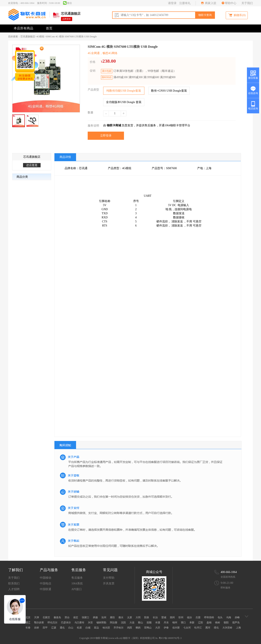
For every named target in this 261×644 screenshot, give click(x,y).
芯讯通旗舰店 (28, 37)
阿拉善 (114, 623)
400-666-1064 (229, 572)
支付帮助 (109, 578)
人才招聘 (14, 589)
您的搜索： (14, 37)
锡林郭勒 (101, 623)
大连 (132, 623)
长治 (155, 617)
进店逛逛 (32, 165)
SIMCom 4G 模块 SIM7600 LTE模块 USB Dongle (71, 37)
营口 (183, 623)
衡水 (121, 617)
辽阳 (200, 623)
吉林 (36, 628)
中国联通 (45, 589)
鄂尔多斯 (39, 623)
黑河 (208, 628)
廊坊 (112, 617)
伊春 (166, 628)
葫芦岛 (236, 623)
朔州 (172, 617)
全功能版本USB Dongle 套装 (124, 102)
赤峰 (237, 617)
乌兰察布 (79, 623)
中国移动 (45, 578)
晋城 (164, 617)
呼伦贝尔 (52, 623)
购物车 (237, 15)
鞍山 (140, 623)
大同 (138, 617)
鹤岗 (138, 628)
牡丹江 (198, 628)
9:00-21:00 (227, 583)
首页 (49, 28)
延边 (96, 628)
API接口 (77, 589)
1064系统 (77, 583)
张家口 (85, 617)
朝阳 (226, 623)
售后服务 (77, 578)
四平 (45, 628)
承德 (95, 617)
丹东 (166, 623)
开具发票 (109, 583)
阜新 (192, 623)
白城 (88, 628)
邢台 (67, 617)
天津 (36, 617)
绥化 (216, 628)
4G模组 (40, 37)
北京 (28, 617)
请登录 (172, 3)
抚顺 (149, 623)
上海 (238, 628)
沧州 (104, 617)
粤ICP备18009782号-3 (170, 638)
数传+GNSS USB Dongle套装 (169, 91)
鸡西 (129, 628)
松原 (79, 628)
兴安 (90, 623)
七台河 (187, 628)
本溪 (158, 623)
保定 (76, 617)
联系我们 (14, 583)
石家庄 (46, 617)
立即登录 (106, 136)
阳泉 (147, 617)
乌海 (229, 617)
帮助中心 (231, 3)
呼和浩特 (209, 617)
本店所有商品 (23, 28)
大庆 (158, 628)
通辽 (28, 623)
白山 (71, 628)
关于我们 (247, 3)
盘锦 (209, 623)
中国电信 (45, 583)
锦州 (175, 623)
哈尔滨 (106, 628)
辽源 (54, 628)
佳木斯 (176, 628)
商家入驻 (210, 3)
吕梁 (198, 617)
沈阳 (123, 623)
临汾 (189, 617)
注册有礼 (185, 3)
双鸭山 (148, 628)
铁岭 (218, 623)
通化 (62, 628)
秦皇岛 (57, 617)
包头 (220, 617)
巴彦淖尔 (66, 623)
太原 (129, 617)
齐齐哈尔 (118, 628)
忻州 (181, 617)
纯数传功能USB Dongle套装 (124, 91)
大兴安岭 (227, 628)
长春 (28, 628)
